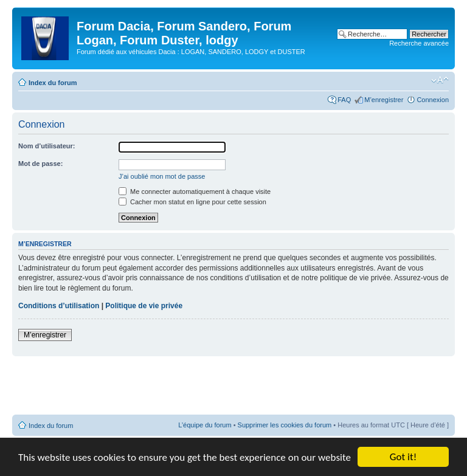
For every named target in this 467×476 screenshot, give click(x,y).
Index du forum (53, 83)
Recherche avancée (419, 43)
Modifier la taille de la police (440, 80)
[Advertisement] (233, 386)
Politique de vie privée (144, 306)
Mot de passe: (40, 164)
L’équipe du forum (205, 425)
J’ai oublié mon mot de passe (162, 176)
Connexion (433, 100)
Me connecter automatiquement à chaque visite (195, 191)
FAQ (344, 100)
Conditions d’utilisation (59, 306)
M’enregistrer (384, 100)
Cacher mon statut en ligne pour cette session (192, 202)
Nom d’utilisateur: (47, 146)
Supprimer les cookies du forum (285, 425)
